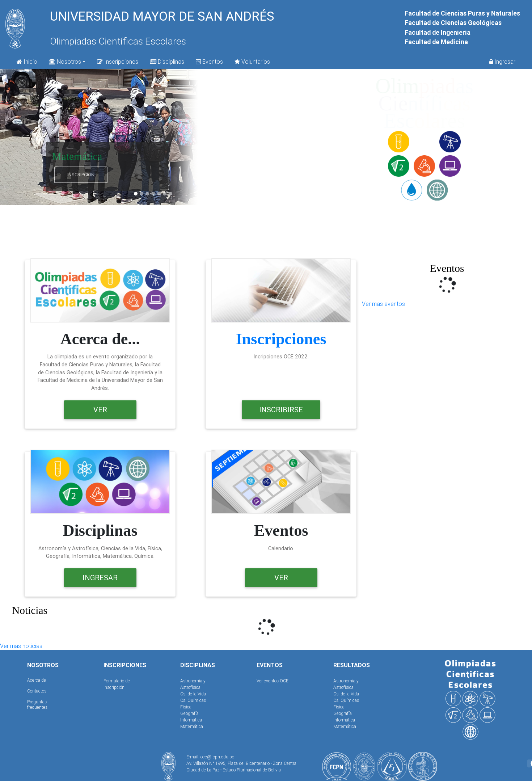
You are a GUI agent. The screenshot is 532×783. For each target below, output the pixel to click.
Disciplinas (167, 62)
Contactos (37, 691)
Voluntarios (252, 62)
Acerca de (37, 680)
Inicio (27, 62)
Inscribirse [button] (281, 410)
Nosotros (65, 61)
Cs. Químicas (193, 700)
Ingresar (502, 62)
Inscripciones (118, 62)
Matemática (192, 726)
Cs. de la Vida (193, 694)
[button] (23, 137)
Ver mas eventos (383, 304)
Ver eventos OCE (273, 681)
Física (186, 707)
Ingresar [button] (100, 578)
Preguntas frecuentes (37, 704)
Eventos (209, 62)
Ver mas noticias (21, 646)
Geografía (189, 713)
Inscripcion (81, 175)
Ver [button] (100, 410)
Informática (191, 720)
